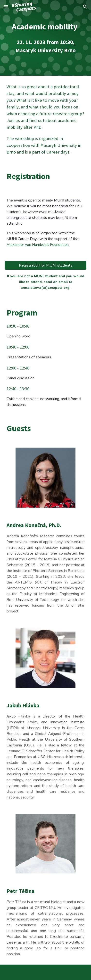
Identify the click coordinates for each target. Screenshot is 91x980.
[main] (46, 38)
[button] (6, 7)
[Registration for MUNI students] (46, 265)
